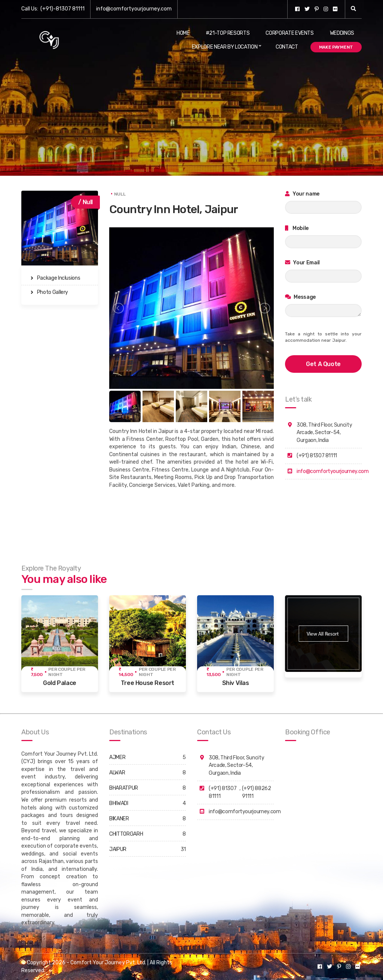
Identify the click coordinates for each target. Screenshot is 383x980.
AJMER (117, 757)
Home (183, 33)
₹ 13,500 (213, 672)
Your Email (302, 263)
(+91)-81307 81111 (62, 9)
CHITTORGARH (126, 834)
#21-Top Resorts (228, 33)
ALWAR (117, 773)
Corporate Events (289, 33)
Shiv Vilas (236, 683)
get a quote (323, 364)
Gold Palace (60, 683)
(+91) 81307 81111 (223, 792)
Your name (302, 194)
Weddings (342, 33)
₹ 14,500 (126, 672)
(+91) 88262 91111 (257, 792)
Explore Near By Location (225, 47)
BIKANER (119, 819)
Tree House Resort (148, 683)
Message (300, 297)
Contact (287, 47)
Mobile (297, 228)
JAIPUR (118, 849)
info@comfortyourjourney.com (134, 9)
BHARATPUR (124, 788)
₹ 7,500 (37, 672)
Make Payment (336, 47)
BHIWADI (119, 803)
